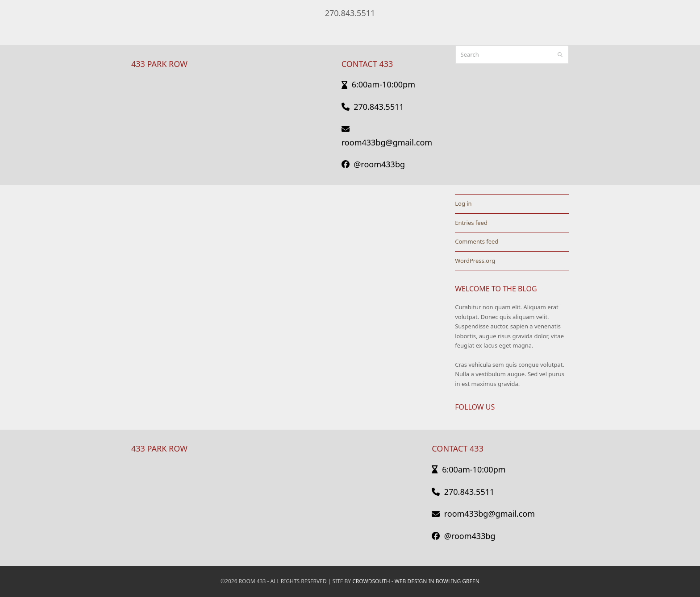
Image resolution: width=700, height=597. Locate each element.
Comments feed (477, 241)
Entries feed (471, 223)
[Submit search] (560, 54)
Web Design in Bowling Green (437, 581)
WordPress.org (475, 261)
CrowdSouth (371, 581)
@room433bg (373, 164)
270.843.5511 (350, 13)
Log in (463, 203)
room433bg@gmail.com (483, 514)
